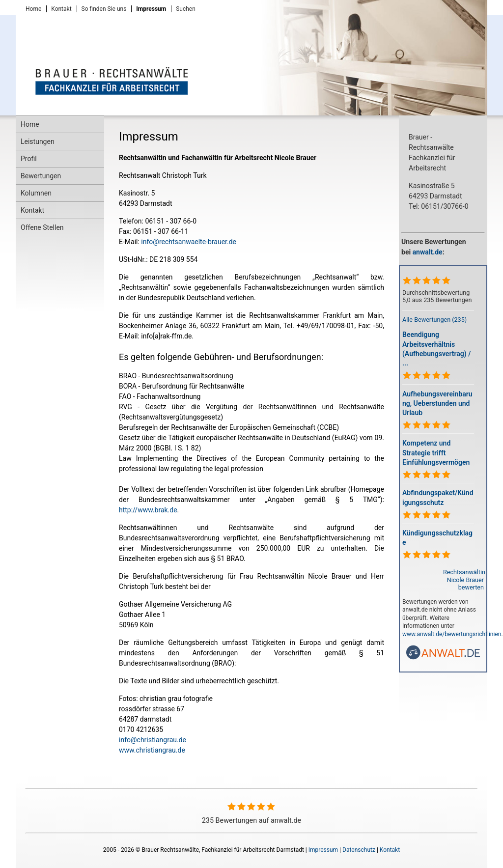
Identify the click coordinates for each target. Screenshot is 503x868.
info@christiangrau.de (153, 740)
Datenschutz (359, 850)
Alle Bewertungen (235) (434, 320)
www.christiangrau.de (152, 750)
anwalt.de (428, 252)
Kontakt (390, 850)
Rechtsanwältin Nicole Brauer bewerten (464, 579)
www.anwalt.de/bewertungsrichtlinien (452, 634)
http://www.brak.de (148, 510)
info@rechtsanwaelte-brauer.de (189, 242)
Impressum (323, 850)
